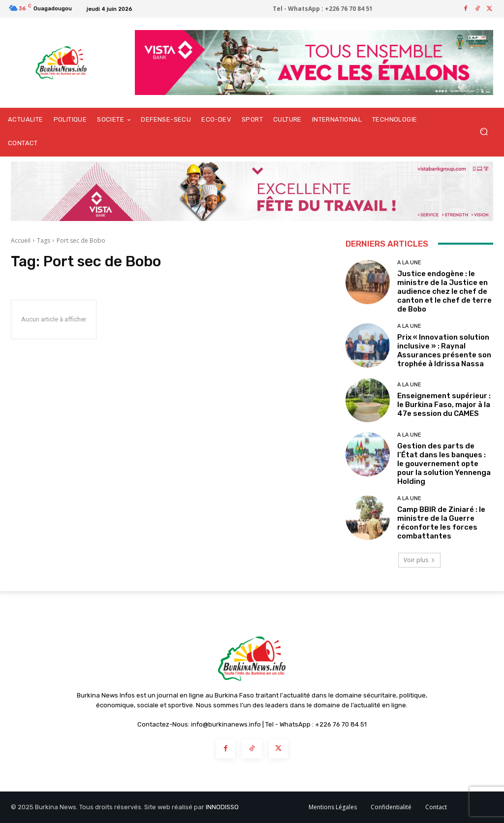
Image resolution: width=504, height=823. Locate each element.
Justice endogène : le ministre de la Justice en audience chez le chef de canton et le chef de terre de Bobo (444, 291)
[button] (484, 132)
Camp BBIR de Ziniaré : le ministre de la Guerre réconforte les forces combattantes (441, 523)
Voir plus (419, 560)
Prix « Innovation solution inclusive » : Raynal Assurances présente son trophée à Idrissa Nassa (444, 350)
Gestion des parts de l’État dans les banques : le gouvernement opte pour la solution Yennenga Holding (444, 464)
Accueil (21, 240)
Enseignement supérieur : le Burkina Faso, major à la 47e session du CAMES (444, 405)
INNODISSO (222, 807)
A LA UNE (409, 263)
